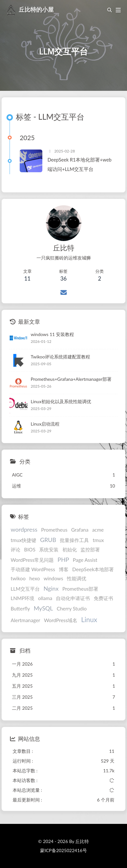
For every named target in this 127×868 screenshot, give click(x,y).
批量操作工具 (74, 540)
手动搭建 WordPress (33, 569)
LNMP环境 (22, 598)
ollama (45, 598)
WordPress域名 (61, 620)
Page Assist (85, 560)
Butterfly (20, 609)
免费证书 (103, 598)
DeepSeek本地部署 (93, 569)
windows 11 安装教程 (52, 334)
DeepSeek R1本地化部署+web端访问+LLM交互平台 (79, 164)
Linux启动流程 (45, 424)
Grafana (80, 530)
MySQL (43, 608)
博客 (64, 569)
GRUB (48, 540)
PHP (63, 560)
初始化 (70, 549)
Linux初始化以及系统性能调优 (61, 401)
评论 (16, 549)
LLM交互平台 (25, 589)
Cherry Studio (72, 609)
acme (98, 530)
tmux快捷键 (23, 540)
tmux (98, 540)
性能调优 (77, 578)
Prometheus (54, 530)
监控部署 (90, 549)
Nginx (51, 588)
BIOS (30, 549)
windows (53, 578)
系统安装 (49, 549)
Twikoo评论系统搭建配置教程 (60, 357)
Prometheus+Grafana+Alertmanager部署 (71, 379)
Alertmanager (25, 620)
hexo (35, 578)
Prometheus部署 (80, 589)
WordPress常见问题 (32, 560)
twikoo (18, 578)
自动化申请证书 (73, 598)
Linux (89, 619)
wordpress (24, 529)
